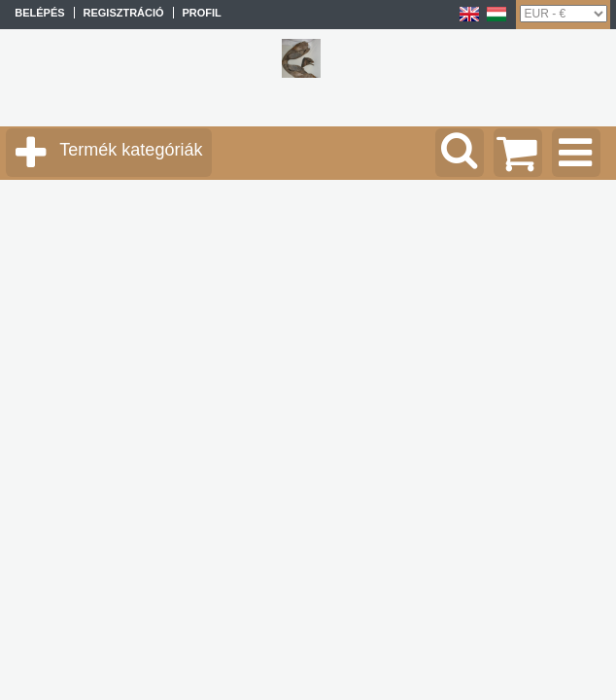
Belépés (39, 13)
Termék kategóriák (131, 150)
